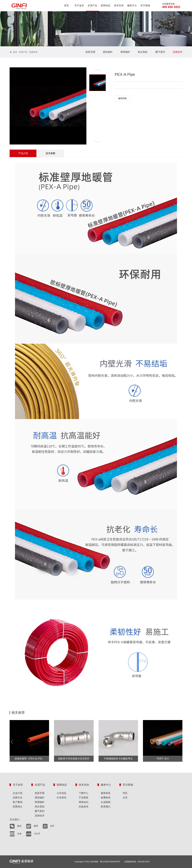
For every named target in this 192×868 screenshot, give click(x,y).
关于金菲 (79, 5)
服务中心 (132, 5)
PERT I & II (163, 759)
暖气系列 (160, 52)
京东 (125, 798)
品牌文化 (18, 798)
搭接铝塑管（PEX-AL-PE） (29, 759)
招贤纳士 (18, 807)
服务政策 (106, 793)
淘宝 (125, 793)
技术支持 (119, 5)
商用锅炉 (125, 52)
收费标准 (106, 798)
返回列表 (122, 98)
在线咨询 (84, 807)
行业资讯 (61, 798)
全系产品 (92, 5)
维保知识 (84, 802)
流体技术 (33, 52)
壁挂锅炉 (108, 52)
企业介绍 (18, 793)
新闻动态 (106, 5)
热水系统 (143, 52)
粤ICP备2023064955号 (110, 862)
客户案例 (18, 802)
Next (179, 742)
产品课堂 (84, 798)
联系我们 (106, 807)
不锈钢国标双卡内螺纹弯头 (118, 759)
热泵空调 (90, 52)
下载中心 (84, 793)
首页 (66, 5)
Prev (13, 742)
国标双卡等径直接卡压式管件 (74, 759)
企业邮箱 (106, 802)
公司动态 (61, 793)
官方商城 (145, 5)
